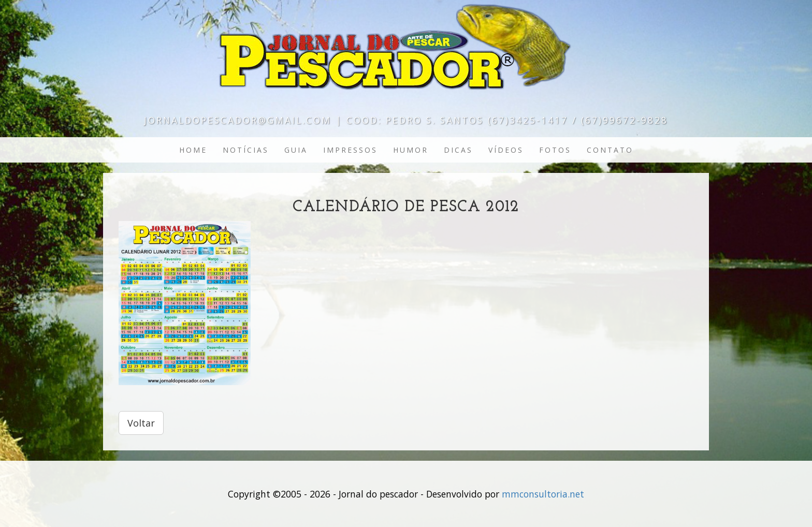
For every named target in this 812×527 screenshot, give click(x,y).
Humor (411, 150)
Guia (296, 150)
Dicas (458, 150)
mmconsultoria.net (543, 494)
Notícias (246, 150)
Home (193, 150)
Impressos (350, 150)
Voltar (141, 423)
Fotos (555, 150)
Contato (610, 150)
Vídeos (506, 150)
